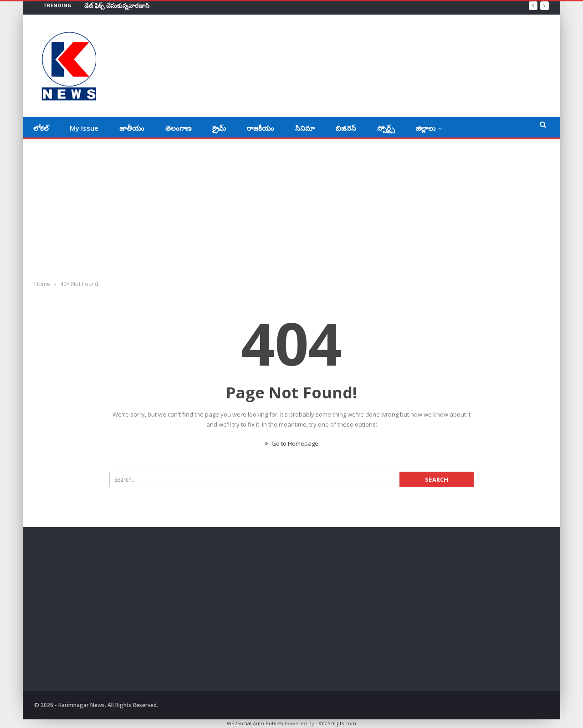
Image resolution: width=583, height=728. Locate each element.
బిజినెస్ (346, 128)
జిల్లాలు (426, 128)
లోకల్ (41, 128)
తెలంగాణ (178, 128)
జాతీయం (132, 128)
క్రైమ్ (219, 128)
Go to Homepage (291, 443)
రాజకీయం (261, 128)
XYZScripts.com (337, 723)
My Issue (84, 128)
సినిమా (305, 128)
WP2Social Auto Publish (255, 723)
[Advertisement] (291, 208)
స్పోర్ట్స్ (386, 128)
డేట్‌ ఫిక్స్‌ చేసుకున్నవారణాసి (117, 5)
